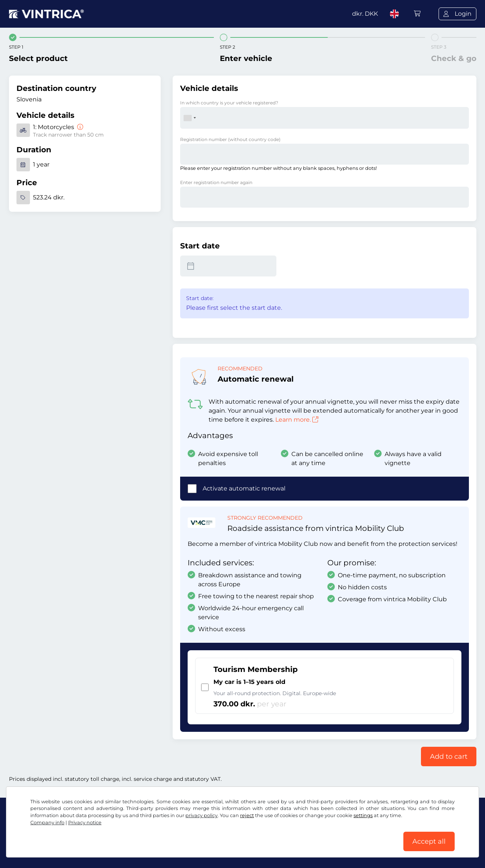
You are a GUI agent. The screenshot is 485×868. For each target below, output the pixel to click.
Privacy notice (85, 823)
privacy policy (201, 815)
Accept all (429, 841)
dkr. (365, 14)
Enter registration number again (216, 182)
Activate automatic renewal (244, 488)
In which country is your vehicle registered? (229, 103)
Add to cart (449, 757)
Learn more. (297, 420)
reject (247, 815)
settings (363, 815)
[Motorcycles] (79, 127)
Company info (47, 823)
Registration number (230, 139)
